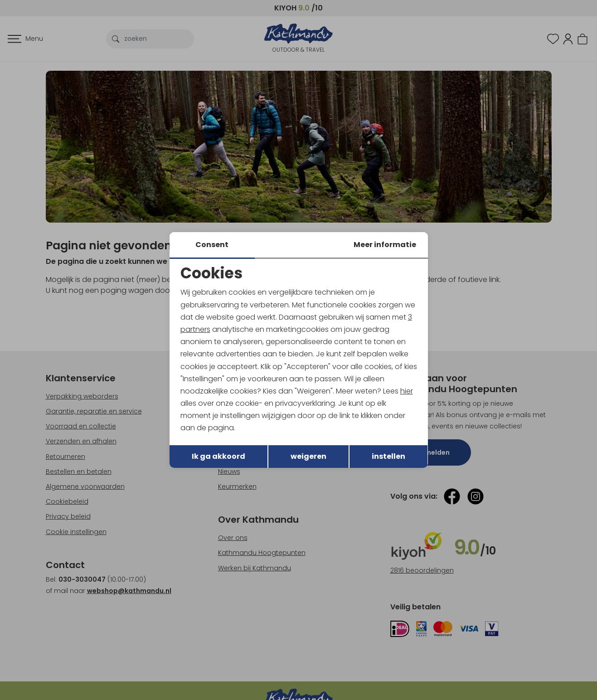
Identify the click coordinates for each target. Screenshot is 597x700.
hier (407, 391)
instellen (388, 456)
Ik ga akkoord (218, 456)
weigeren (308, 456)
